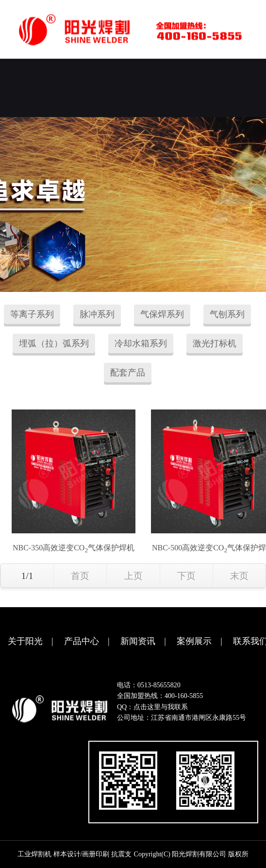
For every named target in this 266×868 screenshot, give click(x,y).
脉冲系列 (97, 314)
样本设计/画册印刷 (82, 854)
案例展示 (194, 641)
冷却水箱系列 (141, 343)
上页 (133, 576)
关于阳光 (25, 641)
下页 (186, 576)
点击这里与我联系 (161, 707)
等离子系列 (32, 314)
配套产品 (128, 373)
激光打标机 (215, 343)
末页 (239, 576)
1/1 (27, 576)
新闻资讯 (138, 641)
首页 (80, 576)
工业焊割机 (34, 854)
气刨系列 (227, 314)
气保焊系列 (162, 314)
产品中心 (82, 641)
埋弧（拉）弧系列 (54, 343)
